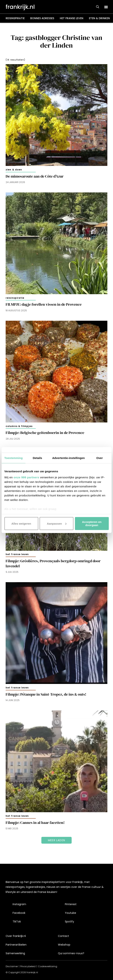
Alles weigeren (21, 523)
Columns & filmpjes (19, 426)
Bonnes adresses (42, 18)
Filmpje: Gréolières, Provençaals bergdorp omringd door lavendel (53, 563)
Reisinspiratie (15, 18)
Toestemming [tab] (14, 458)
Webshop (64, 945)
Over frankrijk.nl (16, 936)
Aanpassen (57, 523)
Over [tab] (100, 458)
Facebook (19, 913)
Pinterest (71, 904)
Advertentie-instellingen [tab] (69, 458)
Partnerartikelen (16, 945)
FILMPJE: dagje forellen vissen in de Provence (44, 304)
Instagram (19, 904)
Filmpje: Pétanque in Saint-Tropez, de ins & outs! (46, 694)
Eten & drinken (99, 18)
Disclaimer (12, 966)
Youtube (71, 913)
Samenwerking (15, 953)
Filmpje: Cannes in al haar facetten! (35, 823)
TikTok (17, 922)
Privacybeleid (28, 966)
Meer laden (56, 840)
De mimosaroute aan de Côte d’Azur (35, 176)
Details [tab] (37, 458)
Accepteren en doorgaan (92, 523)
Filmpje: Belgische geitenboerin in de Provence (45, 433)
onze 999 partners (26, 477)
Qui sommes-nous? (71, 953)
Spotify (69, 922)
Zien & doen (14, 170)
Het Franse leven (72, 18)
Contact (63, 936)
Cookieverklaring (48, 966)
